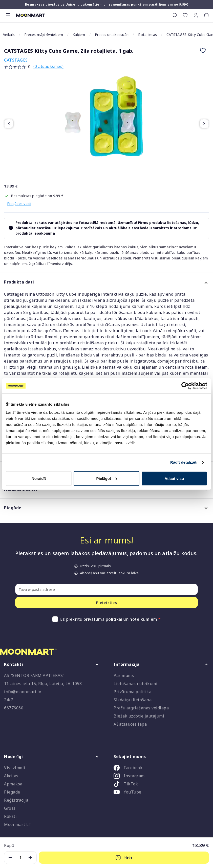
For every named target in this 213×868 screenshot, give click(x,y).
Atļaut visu (174, 478)
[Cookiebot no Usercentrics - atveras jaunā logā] (185, 386)
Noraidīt (39, 478)
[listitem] (161, 769)
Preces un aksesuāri (112, 35)
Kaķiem (79, 35)
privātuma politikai (103, 619)
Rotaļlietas (147, 35)
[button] (196, 15)
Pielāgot (107, 478)
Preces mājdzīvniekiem (44, 35)
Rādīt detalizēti (184, 462)
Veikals (9, 35)
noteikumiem (143, 619)
